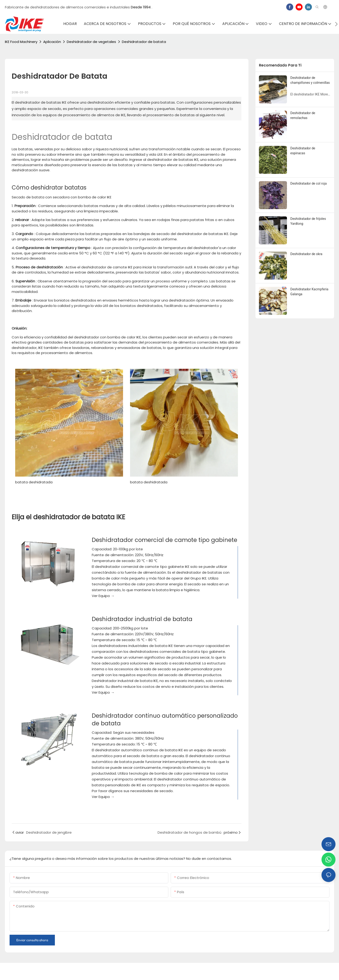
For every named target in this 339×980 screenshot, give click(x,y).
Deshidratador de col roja (309, 183)
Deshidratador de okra (306, 254)
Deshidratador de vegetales (91, 42)
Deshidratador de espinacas (303, 151)
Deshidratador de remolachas (303, 115)
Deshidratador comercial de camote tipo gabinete (164, 540)
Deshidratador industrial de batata (142, 619)
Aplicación (52, 42)
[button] (336, 24)
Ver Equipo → (103, 596)
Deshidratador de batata (144, 42)
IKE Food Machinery (21, 42)
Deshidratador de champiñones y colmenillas (310, 80)
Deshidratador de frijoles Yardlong (308, 221)
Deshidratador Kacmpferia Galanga (309, 292)
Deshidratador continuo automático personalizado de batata (165, 720)
